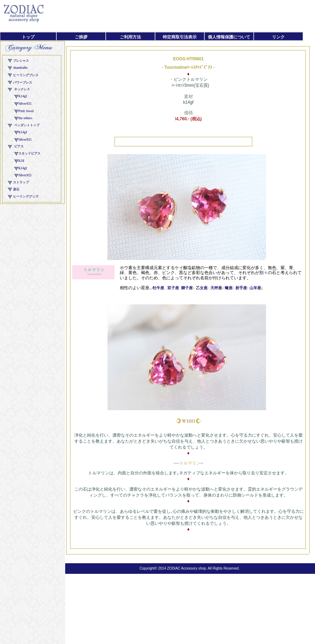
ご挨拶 (81, 37)
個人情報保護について (229, 37)
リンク (278, 37)
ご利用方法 (130, 37)
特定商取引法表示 (180, 37)
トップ (28, 37)
